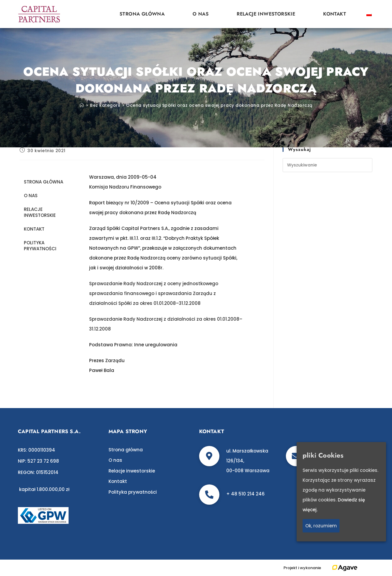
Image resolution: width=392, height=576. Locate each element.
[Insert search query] (327, 165)
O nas (201, 14)
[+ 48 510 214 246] (209, 495)
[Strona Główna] (82, 105)
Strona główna (142, 14)
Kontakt (335, 14)
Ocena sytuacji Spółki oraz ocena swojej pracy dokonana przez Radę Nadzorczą (219, 105)
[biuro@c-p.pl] (296, 456)
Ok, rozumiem (321, 526)
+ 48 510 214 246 (245, 494)
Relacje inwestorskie (266, 14)
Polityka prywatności (40, 246)
